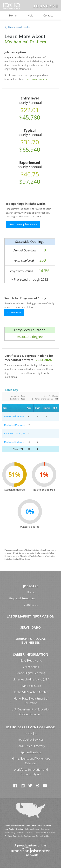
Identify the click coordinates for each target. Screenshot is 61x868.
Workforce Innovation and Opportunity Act (31, 772)
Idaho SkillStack (31, 686)
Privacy (20, 833)
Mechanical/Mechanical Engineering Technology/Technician (14, 425)
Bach (38, 408)
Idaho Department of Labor (30, 727)
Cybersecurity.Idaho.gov (45, 833)
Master (47, 408)
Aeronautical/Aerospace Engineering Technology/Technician (14, 416)
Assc (29, 408)
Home (13, 15)
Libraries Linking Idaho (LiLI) (31, 679)
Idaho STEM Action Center (31, 692)
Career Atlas (31, 667)
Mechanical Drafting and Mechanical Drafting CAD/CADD (14, 442)
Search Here (14, 313)
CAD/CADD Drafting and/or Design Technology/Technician (14, 434)
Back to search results (17, 27)
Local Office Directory (31, 746)
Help (30, 15)
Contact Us (31, 605)
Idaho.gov (45, 829)
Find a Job (31, 733)
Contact (48, 15)
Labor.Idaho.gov (32, 829)
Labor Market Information (31, 616)
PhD (55, 408)
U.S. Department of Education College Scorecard (31, 712)
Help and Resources (22, 598)
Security (29, 833)
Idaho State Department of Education (31, 701)
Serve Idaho (31, 627)
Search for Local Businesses (30, 641)
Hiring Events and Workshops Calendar (31, 761)
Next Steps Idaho (31, 660)
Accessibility (10, 833)
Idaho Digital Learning (31, 673)
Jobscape (30, 586)
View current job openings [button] (23, 224)
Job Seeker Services (31, 740)
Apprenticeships (31, 752)
